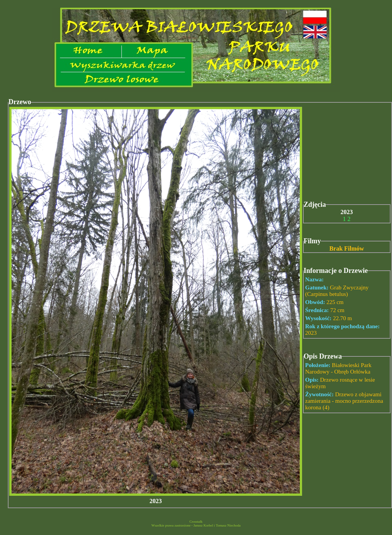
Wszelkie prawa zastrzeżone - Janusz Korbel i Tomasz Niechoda (196, 525)
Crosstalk (196, 522)
